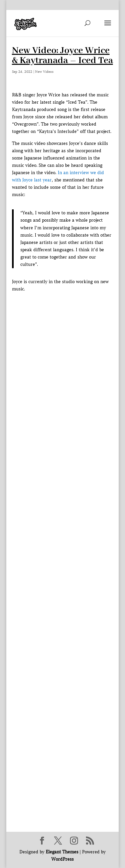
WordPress (62, 859)
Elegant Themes (62, 852)
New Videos (44, 72)
